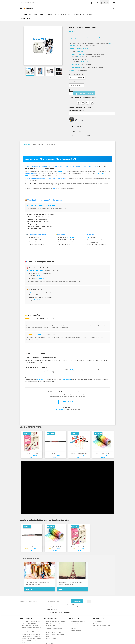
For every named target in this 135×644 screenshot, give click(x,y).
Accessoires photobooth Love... (79, 453)
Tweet (83, 103)
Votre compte (74, 617)
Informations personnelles (78, 620)
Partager (78, 103)
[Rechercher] (105, 9)
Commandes (74, 622)
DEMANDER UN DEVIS (67, 402)
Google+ (87, 103)
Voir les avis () (79, 121)
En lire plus (29, 588)
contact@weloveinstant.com (101, 627)
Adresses (73, 627)
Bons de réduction (76, 629)
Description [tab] (27, 145)
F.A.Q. (24, 641)
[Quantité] (71, 93)
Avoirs (73, 624)
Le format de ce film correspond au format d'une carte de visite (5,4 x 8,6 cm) (46, 178)
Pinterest (92, 103)
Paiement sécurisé (51, 637)
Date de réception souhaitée (76, 110)
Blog (114, 2)
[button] (93, 14)
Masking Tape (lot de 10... (103, 453)
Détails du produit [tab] (38, 145)
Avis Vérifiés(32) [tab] (50, 145)
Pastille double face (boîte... (32, 453)
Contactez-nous (51, 639)
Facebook (89, 600)
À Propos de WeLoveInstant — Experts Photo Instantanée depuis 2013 (55, 633)
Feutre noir (55, 453)
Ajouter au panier (84, 94)
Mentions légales (51, 624)
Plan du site (50, 642)
